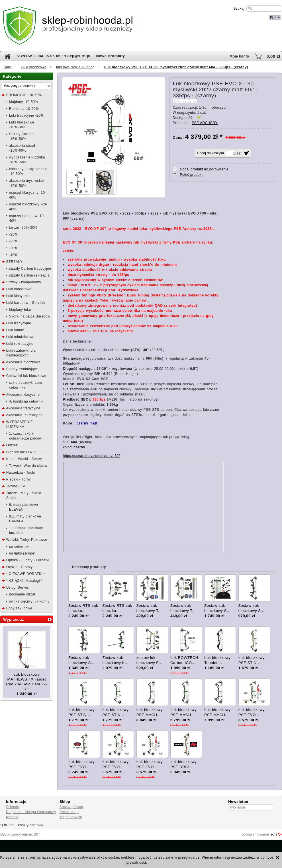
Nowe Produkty (110, 56)
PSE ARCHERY (205, 123)
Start (8, 67)
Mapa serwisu (71, 817)
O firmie (13, 807)
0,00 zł (273, 56)
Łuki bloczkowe (34, 67)
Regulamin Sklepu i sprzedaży (31, 812)
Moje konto (239, 56)
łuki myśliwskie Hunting (75, 67)
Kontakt (12, 817)
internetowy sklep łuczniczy (166, 17)
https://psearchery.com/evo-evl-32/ (91, 456)
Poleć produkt (191, 175)
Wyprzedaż (14, 619)
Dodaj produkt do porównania (204, 169)
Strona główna (71, 807)
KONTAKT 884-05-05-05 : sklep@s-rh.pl (53, 56)
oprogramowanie (256, 834)
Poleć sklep (69, 812)
